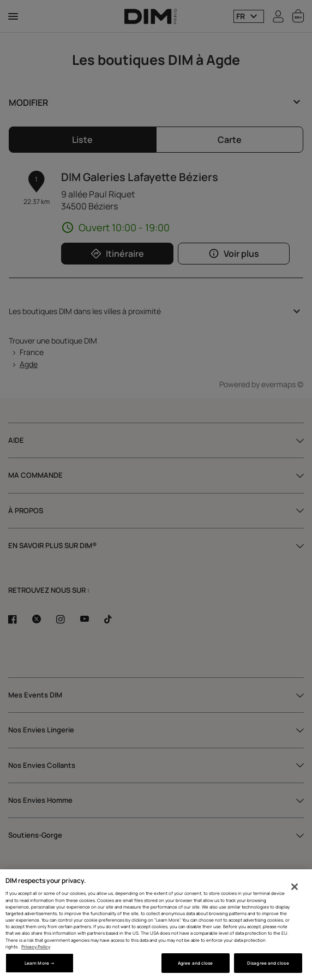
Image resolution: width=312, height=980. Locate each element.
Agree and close (195, 963)
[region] (156, 925)
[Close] (295, 887)
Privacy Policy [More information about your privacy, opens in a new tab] (36, 946)
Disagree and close (268, 963)
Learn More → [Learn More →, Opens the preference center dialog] (40, 963)
